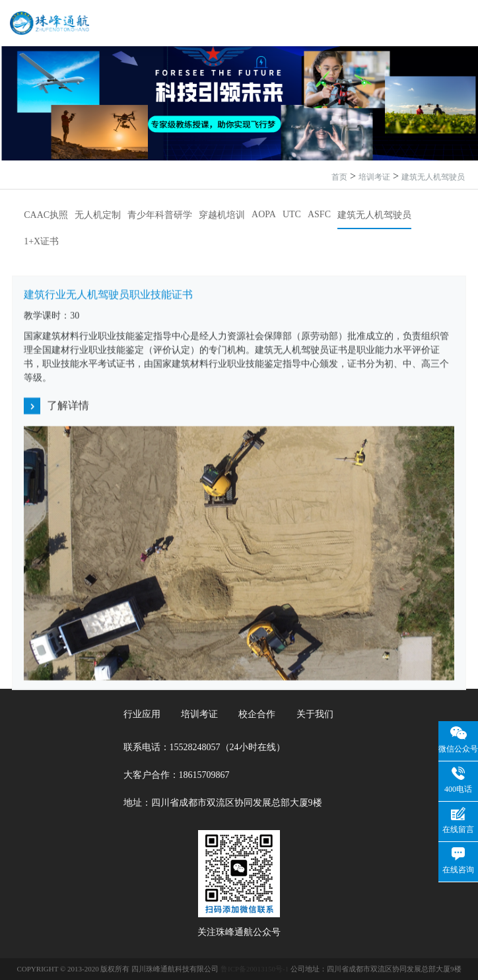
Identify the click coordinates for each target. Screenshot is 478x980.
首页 (339, 177)
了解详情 (56, 407)
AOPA (264, 214)
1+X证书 (41, 241)
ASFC (319, 214)
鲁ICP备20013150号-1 (255, 969)
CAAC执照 (46, 215)
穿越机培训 (222, 215)
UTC (292, 214)
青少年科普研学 (160, 215)
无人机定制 (98, 215)
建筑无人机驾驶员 (433, 177)
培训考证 (374, 177)
